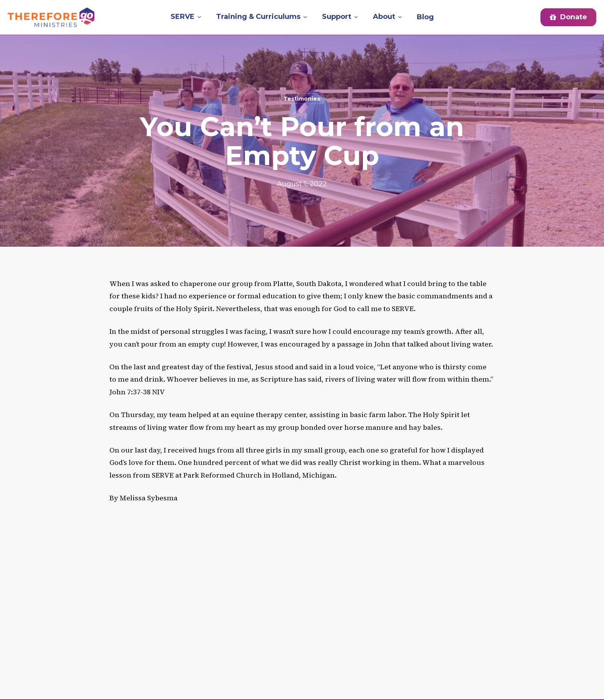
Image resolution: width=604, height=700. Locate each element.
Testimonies (302, 99)
